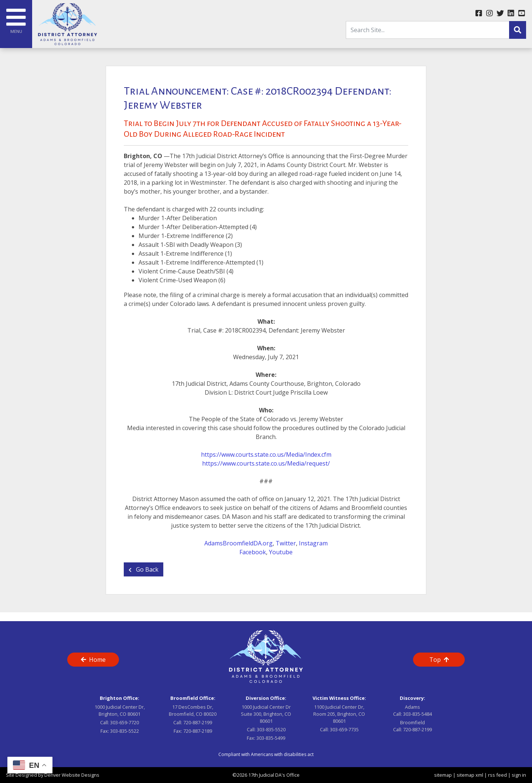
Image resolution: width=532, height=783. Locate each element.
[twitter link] (500, 14)
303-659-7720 (125, 722)
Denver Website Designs (72, 775)
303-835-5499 (271, 738)
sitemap (443, 775)
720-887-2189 (198, 731)
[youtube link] (521, 14)
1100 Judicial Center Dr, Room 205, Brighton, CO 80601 (339, 714)
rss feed (497, 775)
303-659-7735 (344, 729)
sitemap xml (470, 775)
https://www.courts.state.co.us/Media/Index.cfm (266, 455)
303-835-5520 (271, 729)
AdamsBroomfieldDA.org (238, 543)
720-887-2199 (198, 722)
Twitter (286, 543)
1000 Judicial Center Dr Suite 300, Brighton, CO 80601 (266, 714)
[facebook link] (479, 14)
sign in (519, 775)
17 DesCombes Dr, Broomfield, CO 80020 (193, 710)
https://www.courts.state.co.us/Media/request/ (266, 463)
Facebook (253, 552)
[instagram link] (489, 14)
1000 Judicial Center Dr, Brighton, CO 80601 (120, 710)
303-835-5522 (125, 731)
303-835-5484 (417, 714)
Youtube (281, 552)
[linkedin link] (511, 14)
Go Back (144, 569)
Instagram (313, 543)
